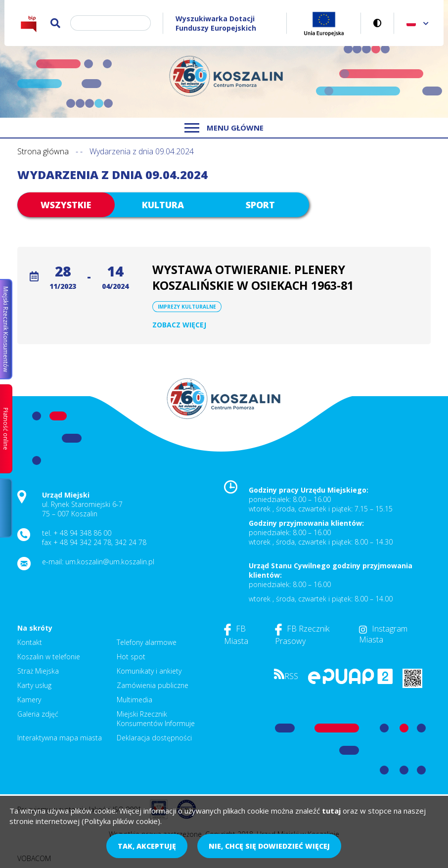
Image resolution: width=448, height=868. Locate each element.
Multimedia (134, 700)
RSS (286, 676)
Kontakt (30, 642)
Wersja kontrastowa (378, 23)
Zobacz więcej (179, 325)
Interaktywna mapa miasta (60, 738)
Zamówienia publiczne (153, 685)
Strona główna (43, 151)
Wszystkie (66, 205)
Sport (260, 205)
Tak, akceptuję (147, 846)
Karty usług (34, 685)
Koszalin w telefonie (49, 657)
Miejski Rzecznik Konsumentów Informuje (156, 719)
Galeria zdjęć (38, 714)
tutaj (331, 811)
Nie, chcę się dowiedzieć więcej (269, 846)
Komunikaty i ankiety (149, 671)
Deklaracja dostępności (154, 738)
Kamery (29, 700)
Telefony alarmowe (147, 642)
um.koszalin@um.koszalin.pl (110, 562)
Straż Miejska (38, 671)
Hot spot (131, 657)
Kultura (163, 205)
